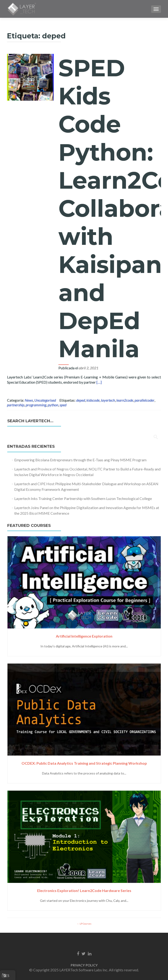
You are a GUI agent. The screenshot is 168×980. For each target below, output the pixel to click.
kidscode (93, 400)
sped (63, 405)
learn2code (125, 400)
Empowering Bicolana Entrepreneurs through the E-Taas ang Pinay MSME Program (80, 460)
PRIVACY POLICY (84, 965)
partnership (16, 405)
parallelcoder (145, 400)
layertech (108, 400)
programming (36, 405)
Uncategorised (45, 400)
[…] (99, 382)
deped (81, 400)
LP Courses (85, 924)
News (29, 400)
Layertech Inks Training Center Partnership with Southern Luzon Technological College (83, 498)
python (53, 405)
